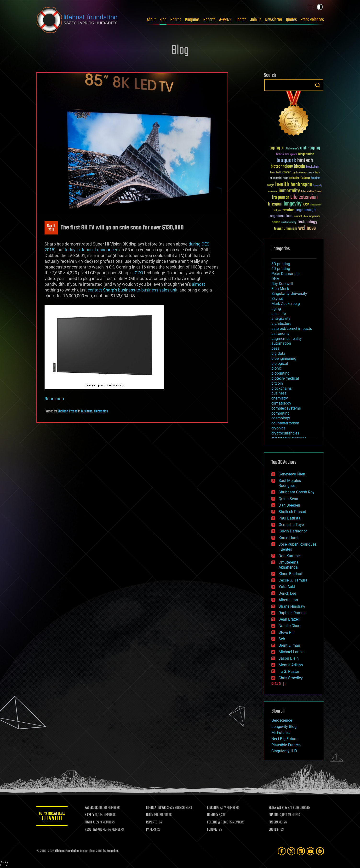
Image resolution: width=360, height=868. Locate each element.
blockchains (282, 388)
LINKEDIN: (214, 808)
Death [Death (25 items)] (317, 173)
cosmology (281, 418)
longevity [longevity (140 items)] (293, 204)
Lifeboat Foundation (67, 851)
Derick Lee (287, 593)
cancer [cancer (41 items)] (286, 173)
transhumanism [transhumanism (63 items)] (286, 229)
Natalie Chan (289, 626)
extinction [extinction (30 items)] (294, 178)
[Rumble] (320, 851)
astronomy (280, 334)
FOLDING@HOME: (219, 822)
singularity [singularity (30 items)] (314, 217)
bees (275, 348)
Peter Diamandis (285, 274)
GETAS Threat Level (53, 817)
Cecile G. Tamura (293, 580)
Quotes (291, 20)
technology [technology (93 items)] (307, 222)
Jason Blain (289, 658)
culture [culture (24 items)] (311, 173)
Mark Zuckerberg (286, 304)
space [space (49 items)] (276, 222)
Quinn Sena (288, 499)
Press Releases (312, 20)
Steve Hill (286, 632)
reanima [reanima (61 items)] (289, 210)
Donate (241, 20)
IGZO (138, 273)
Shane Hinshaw (292, 606)
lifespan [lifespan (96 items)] (275, 204)
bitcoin (277, 383)
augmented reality (287, 339)
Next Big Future (284, 739)
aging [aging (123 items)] (275, 148)
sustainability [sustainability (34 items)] (289, 223)
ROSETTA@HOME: (98, 830)
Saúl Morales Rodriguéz (290, 483)
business (87, 411)
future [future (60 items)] (305, 178)
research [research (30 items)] (298, 217)
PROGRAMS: (276, 822)
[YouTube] (310, 851)
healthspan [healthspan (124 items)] (301, 185)
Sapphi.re (112, 851)
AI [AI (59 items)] (283, 149)
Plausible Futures (286, 745)
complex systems (286, 408)
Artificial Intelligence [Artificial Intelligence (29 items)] (286, 155)
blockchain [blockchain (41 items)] (313, 167)
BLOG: (151, 815)
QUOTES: (274, 830)
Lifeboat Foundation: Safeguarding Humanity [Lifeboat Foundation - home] (77, 20)
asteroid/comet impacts (292, 328)
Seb (282, 639)
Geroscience (282, 720)
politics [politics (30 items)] (278, 211)
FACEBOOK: (94, 808)
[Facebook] (282, 851)
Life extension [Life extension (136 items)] (304, 197)
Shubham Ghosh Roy (297, 492)
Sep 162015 (51, 228)
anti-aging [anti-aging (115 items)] (310, 148)
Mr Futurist (281, 733)
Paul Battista (289, 518)
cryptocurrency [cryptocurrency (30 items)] (299, 173)
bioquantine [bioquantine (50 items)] (306, 154)
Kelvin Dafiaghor (293, 531)
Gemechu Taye (291, 525)
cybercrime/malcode (289, 438)
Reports (209, 20)
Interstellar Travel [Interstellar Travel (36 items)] (311, 192)
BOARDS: (274, 815)
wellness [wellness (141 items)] (307, 228)
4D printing (281, 269)
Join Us (256, 20)
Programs (192, 20)
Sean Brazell (289, 619)
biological (280, 363)
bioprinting (280, 373)
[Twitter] (291, 851)
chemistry (280, 398)
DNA (275, 279)
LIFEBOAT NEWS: (158, 808)
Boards (176, 20)
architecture (281, 323)
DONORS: (214, 815)
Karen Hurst (289, 538)
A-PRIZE (225, 20)
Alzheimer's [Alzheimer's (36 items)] (292, 149)
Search (318, 85)
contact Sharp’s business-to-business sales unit (133, 290)
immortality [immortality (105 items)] (289, 191)
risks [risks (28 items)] (306, 217)
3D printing (281, 264)
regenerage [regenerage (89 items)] (306, 210)
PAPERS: (153, 830)
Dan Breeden (289, 505)
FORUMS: (214, 830)
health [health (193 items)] (282, 185)
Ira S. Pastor (289, 671)
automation (281, 343)
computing (280, 413)
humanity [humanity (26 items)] (318, 186)
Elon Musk (280, 289)
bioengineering (284, 358)
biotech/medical (285, 378)
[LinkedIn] (301, 851)
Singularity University (289, 294)
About (151, 20)
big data (278, 353)
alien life (279, 314)
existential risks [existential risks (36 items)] (279, 178)
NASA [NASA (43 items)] (306, 205)
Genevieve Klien (292, 474)
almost (198, 284)
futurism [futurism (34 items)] (315, 178)
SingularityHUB (284, 751)
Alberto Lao (288, 600)
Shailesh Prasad (67, 411)
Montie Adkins (291, 665)
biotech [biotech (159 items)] (305, 161)
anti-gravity (281, 318)
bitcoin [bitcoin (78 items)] (300, 167)
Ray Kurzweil (282, 284)
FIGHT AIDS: (95, 822)
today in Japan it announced (91, 250)
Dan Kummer (290, 556)
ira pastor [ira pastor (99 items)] (281, 197)
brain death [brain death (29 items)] (276, 173)
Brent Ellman (289, 645)
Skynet (277, 299)
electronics (101, 411)
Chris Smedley (291, 678)
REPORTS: (154, 822)
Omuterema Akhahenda (289, 565)
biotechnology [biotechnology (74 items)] (282, 167)
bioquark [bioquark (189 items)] (286, 161)
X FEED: (92, 815)
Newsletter (274, 20)
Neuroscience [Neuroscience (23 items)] (316, 205)
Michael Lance (291, 652)
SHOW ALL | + (279, 684)
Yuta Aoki (287, 587)
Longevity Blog (284, 727)
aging (276, 309)
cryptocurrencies (285, 433)
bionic (277, 368)
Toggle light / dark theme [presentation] (320, 7)
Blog (163, 20)
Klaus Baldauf (291, 574)
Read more (55, 399)
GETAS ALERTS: (278, 808)
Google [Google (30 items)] (271, 186)
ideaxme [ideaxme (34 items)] (273, 192)
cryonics (278, 428)
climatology (281, 403)
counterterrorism (285, 423)
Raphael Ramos (292, 613)
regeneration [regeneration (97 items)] (281, 216)
